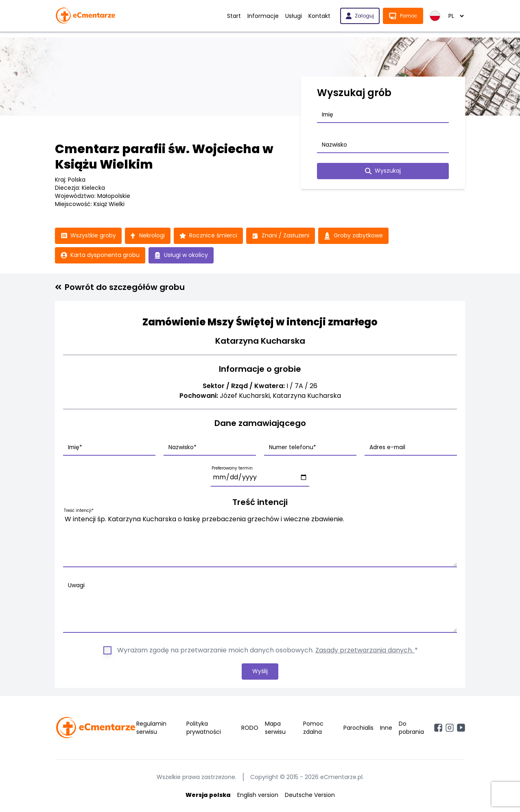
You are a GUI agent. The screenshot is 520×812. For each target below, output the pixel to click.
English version (258, 795)
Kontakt (319, 16)
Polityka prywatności (204, 728)
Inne (386, 728)
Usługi (294, 16)
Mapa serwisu (275, 728)
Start (234, 16)
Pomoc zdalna (313, 728)
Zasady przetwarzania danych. (365, 650)
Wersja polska (208, 795)
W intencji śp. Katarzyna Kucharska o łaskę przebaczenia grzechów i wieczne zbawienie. (260, 539)
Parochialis (358, 728)
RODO (250, 728)
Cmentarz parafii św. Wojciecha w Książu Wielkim (164, 157)
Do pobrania (411, 728)
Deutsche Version (310, 795)
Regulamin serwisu (151, 728)
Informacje (263, 16)
